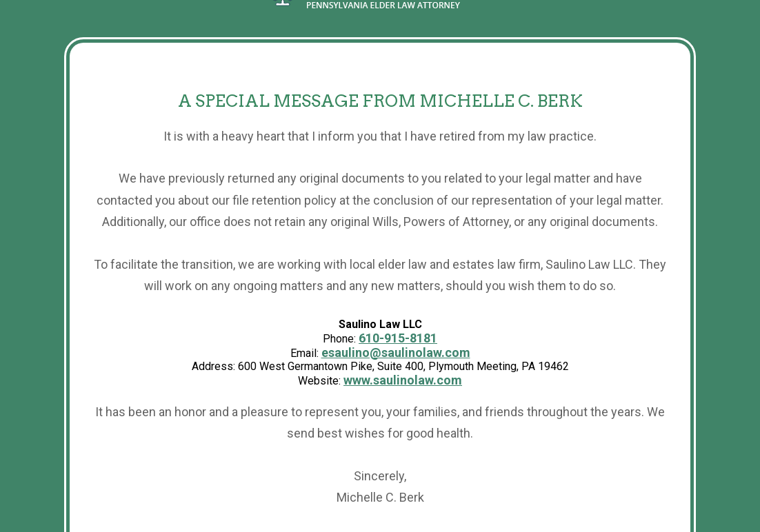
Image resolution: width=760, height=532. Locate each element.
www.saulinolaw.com (403, 380)
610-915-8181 (398, 338)
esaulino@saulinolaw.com (396, 352)
